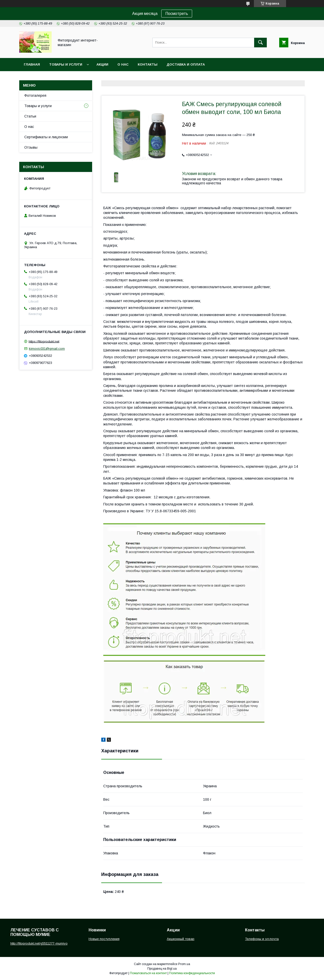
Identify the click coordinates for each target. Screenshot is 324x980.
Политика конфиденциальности (192, 973)
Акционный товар (181, 939)
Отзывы (31, 147)
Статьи (30, 116)
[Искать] (260, 43)
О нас (123, 64)
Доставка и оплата (186, 64)
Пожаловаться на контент (148, 973)
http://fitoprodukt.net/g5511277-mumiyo (39, 943)
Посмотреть (177, 14)
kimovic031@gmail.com (47, 349)
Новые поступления (104, 939)
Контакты (148, 64)
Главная (32, 64)
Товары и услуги (66, 64)
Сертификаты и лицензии (46, 137)
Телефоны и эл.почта (262, 939)
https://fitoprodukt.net (44, 341)
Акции (102, 64)
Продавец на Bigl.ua (162, 969)
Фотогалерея (35, 95)
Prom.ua (184, 964)
